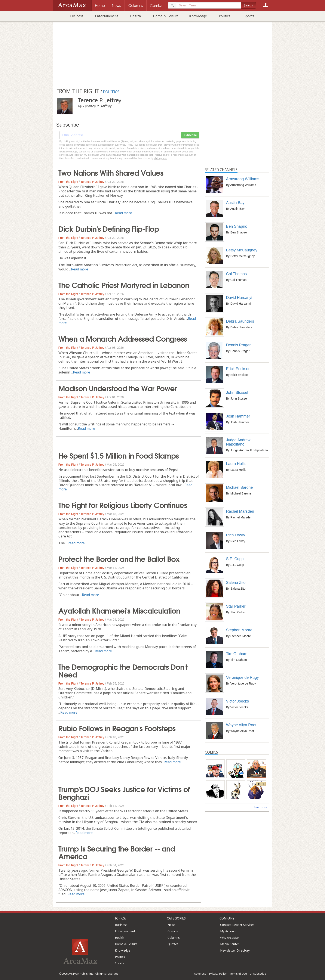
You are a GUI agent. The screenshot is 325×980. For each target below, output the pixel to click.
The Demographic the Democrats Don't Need (123, 670)
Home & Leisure (166, 16)
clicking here (161, 158)
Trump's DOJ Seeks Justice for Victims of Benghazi (124, 793)
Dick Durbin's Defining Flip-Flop (109, 228)
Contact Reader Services (237, 925)
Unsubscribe (258, 974)
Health (135, 16)
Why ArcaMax (230, 938)
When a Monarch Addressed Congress (123, 338)
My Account (229, 931)
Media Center (230, 944)
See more (260, 807)
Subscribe (190, 135)
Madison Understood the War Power (118, 388)
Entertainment (107, 16)
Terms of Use (238, 974)
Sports (249, 16)
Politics (225, 16)
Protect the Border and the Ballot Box (119, 558)
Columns (174, 938)
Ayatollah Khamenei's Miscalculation (119, 610)
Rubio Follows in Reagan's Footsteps (117, 728)
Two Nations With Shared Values (111, 172)
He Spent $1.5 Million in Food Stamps (119, 455)
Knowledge (198, 16)
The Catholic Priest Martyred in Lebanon (124, 285)
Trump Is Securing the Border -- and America (117, 852)
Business (77, 16)
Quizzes (173, 944)
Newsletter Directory (235, 950)
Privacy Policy (218, 974)
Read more (123, 213)
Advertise (200, 974)
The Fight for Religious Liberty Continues (123, 505)
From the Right (68, 182)
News (171, 925)
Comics (173, 931)
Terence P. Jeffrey (93, 182)
